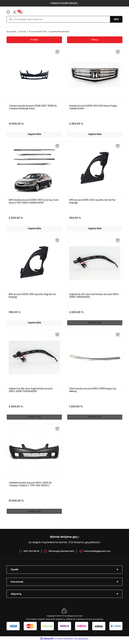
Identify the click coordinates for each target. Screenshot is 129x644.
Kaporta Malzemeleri (59, 32)
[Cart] (21, 12)
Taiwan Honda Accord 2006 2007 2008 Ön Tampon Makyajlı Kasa (33, 107)
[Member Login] (15, 12)
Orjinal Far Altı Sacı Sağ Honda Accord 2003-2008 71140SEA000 (31, 392)
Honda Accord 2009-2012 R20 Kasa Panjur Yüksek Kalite (93, 107)
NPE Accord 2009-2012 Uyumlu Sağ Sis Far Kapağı (32, 297)
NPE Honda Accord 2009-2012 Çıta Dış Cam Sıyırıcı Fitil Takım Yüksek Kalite (34, 202)
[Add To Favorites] (57, 52)
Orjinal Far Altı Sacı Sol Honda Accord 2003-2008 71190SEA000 (94, 297)
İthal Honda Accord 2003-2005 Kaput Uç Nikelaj (93, 392)
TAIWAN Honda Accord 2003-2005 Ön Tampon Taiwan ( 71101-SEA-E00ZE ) (30, 487)
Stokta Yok (95, 324)
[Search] (64, 19)
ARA (116, 19)
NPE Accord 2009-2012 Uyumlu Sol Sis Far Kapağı (92, 202)
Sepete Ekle (34, 134)
